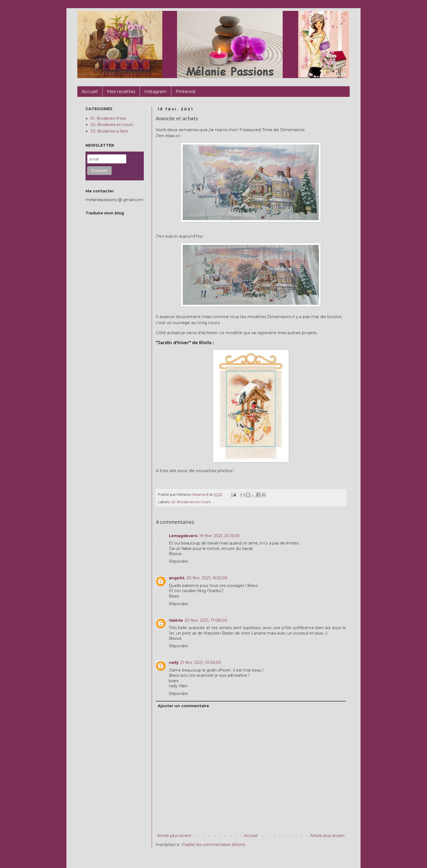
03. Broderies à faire (109, 131)
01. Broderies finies (108, 118)
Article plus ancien (327, 836)
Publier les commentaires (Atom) (213, 845)
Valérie (176, 620)
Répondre (178, 561)
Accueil (251, 836)
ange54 (177, 578)
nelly (174, 663)
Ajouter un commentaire (183, 706)
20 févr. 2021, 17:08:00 (206, 620)
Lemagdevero (183, 536)
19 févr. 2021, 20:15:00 (220, 536)
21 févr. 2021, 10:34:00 (201, 663)
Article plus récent (174, 836)
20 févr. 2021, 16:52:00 (207, 578)
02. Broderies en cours (191, 502)
